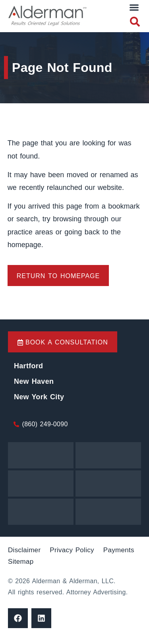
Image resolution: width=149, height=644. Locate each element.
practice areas (32, 232)
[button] (134, 8)
